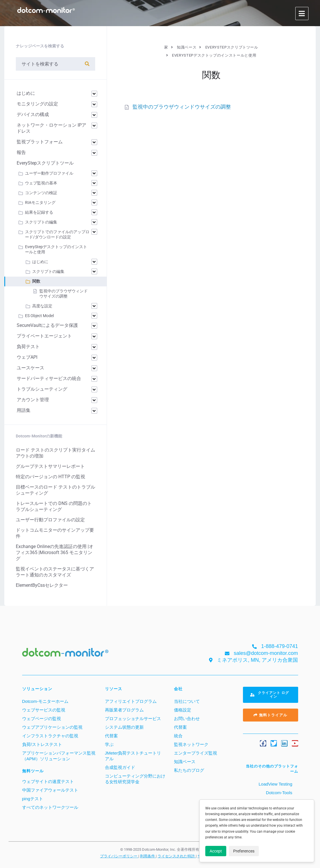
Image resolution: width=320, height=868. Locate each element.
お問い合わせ (187, 718)
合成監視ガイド (120, 767)
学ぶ (109, 744)
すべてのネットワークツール (50, 807)
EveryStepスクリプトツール (45, 163)
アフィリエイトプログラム (131, 701)
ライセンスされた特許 (177, 856)
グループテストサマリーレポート (50, 466)
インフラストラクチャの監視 (50, 736)
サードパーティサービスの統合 (49, 378)
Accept (216, 851)
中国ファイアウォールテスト (50, 790)
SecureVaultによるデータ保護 (47, 325)
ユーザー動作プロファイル (49, 173)
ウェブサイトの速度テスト (48, 781)
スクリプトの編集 (41, 222)
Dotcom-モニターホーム (45, 701)
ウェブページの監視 (42, 718)
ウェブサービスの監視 (44, 710)
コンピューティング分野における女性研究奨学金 (135, 779)
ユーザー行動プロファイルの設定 (50, 520)
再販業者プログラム (124, 710)
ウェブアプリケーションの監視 (52, 727)
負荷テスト (28, 347)
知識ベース (185, 762)
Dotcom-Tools (279, 793)
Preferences (244, 851)
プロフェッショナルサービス (133, 718)
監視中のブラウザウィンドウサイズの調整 (182, 107)
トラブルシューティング (42, 389)
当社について (187, 701)
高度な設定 (42, 306)
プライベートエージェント (44, 336)
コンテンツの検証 (41, 193)
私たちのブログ (189, 770)
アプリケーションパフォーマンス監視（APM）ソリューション (59, 756)
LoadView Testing (275, 784)
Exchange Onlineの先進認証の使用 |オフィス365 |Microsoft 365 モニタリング (55, 552)
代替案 (111, 736)
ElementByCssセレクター (42, 585)
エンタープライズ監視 (196, 753)
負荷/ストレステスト (42, 744)
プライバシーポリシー (119, 856)
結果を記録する (39, 212)
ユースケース (30, 368)
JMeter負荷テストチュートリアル (133, 756)
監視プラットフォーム (40, 142)
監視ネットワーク (191, 744)
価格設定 (183, 710)
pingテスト (33, 799)
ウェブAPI (27, 357)
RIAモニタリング (40, 202)
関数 (36, 281)
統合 (178, 736)
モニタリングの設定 (37, 104)
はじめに (26, 93)
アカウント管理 (33, 400)
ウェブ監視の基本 (41, 183)
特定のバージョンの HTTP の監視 (50, 477)
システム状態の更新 (124, 727)
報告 (21, 152)
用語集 (24, 410)
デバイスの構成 (33, 114)
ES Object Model (39, 316)
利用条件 (148, 856)
